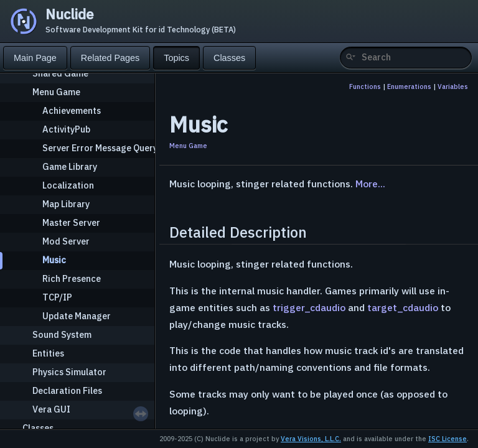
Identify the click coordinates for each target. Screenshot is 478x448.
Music (54, 260)
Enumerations (409, 86)
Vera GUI (51, 409)
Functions (365, 86)
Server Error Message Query (100, 148)
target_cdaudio (403, 307)
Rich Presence (72, 278)
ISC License (448, 439)
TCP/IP (57, 297)
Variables (453, 86)
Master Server (71, 222)
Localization (68, 185)
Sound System (62, 334)
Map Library (66, 204)
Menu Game (56, 92)
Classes (38, 428)
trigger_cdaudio (309, 307)
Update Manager (77, 316)
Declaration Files (67, 390)
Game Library (70, 166)
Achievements (72, 110)
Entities (48, 353)
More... (370, 184)
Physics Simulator (69, 372)
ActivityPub (66, 129)
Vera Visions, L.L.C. (311, 439)
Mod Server (66, 241)
